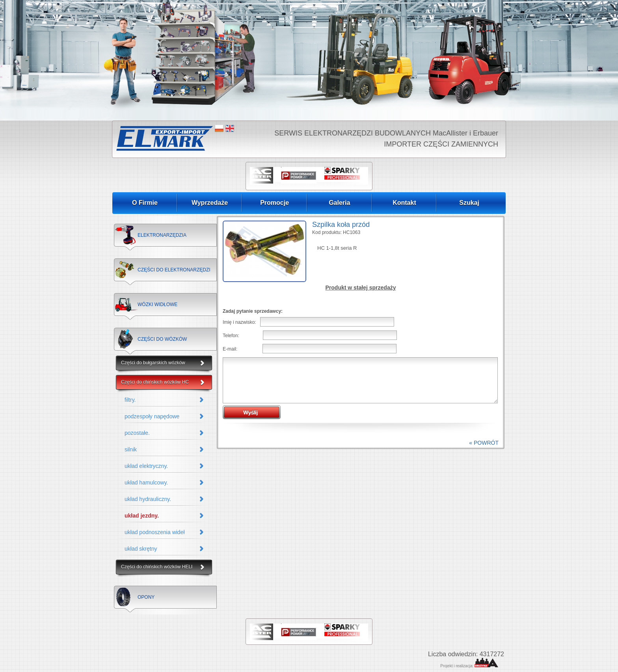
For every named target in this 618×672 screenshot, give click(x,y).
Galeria (339, 203)
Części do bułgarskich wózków (153, 363)
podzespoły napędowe (152, 416)
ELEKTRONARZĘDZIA (162, 235)
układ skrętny (141, 549)
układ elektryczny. (146, 466)
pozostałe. (137, 433)
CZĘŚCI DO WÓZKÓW (162, 339)
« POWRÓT (484, 443)
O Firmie (145, 203)
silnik (131, 449)
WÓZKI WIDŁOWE (157, 304)
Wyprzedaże (210, 203)
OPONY (146, 597)
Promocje (275, 203)
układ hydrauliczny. (148, 499)
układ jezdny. (142, 516)
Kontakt (404, 203)
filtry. (130, 400)
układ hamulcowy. (146, 483)
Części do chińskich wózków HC (155, 382)
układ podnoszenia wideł (155, 532)
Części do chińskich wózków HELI (157, 567)
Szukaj (469, 203)
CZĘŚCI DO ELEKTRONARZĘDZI (174, 270)
